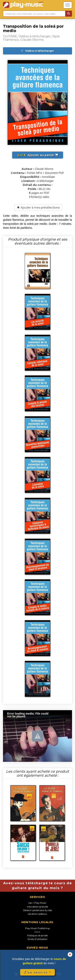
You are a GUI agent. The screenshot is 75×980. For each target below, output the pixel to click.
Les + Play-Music (37, 903)
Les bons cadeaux (37, 914)
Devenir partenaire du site (37, 910)
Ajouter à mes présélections (38, 208)
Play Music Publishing (37, 928)
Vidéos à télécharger (37, 51)
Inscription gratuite (37, 907)
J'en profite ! (37, 972)
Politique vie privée (37, 936)
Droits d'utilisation (37, 939)
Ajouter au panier (38, 155)
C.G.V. (37, 932)
